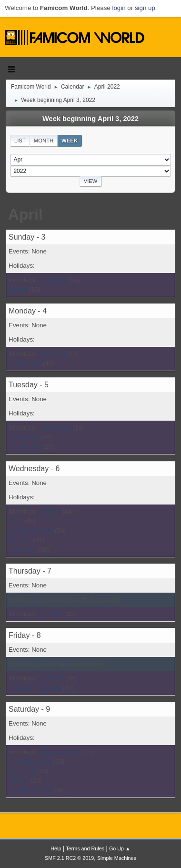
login (119, 8)
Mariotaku (23, 550)
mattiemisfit (55, 428)
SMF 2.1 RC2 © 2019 (69, 858)
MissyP (19, 781)
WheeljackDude (31, 530)
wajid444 (51, 678)
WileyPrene (25, 363)
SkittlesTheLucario (35, 688)
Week (70, 141)
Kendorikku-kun (31, 790)
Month (44, 141)
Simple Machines (117, 858)
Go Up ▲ (120, 848)
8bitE (16, 521)
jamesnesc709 (59, 752)
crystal (18, 289)
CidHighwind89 (30, 762)
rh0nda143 (24, 437)
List (20, 141)
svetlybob (22, 771)
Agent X (49, 511)
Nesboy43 (53, 280)
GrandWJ (52, 354)
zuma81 (20, 540)
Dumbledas (25, 447)
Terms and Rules (85, 848)
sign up (145, 8)
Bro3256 (50, 614)
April (25, 214)
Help (56, 848)
